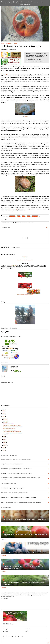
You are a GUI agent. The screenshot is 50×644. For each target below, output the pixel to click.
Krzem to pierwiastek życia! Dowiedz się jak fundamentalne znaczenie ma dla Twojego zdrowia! (24, 583)
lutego (5, 444)
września (5, 422)
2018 (4, 414)
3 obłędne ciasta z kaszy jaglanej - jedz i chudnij (12, 425)
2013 (4, 451)
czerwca (5, 438)
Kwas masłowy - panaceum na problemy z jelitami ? (13, 433)
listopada (5, 419)
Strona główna (6, 629)
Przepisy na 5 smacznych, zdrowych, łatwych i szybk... (13, 427)
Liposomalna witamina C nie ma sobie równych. (12, 431)
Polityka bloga (28, 629)
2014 (4, 449)
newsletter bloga (14, 266)
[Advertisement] (9, 393)
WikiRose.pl (25, 257)
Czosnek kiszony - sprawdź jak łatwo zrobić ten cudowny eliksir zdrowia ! (25, 520)
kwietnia (5, 441)
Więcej (21, 5)
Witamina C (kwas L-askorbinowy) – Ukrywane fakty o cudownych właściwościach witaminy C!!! (23, 567)
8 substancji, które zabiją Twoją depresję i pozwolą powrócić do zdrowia (25, 552)
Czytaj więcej (4, 523)
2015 (4, 448)
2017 (4, 415)
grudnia (5, 418)
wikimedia (27, 85)
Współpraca (6, 631)
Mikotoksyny (5, 74)
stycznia (5, 446)
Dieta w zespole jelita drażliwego (9, 430)
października (6, 421)
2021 (4, 409)
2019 (4, 412)
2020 (4, 410)
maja (4, 440)
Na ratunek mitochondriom (8, 424)
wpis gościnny (9, 43)
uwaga (15, 43)
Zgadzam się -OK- (27, 5)
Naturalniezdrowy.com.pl (11, 209)
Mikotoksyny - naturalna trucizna (9, 428)
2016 (4, 417)
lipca (4, 436)
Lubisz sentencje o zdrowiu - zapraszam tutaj (25, 260)
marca (5, 443)
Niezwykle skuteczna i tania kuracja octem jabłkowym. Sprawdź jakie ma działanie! (25, 535)
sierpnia (5, 435)
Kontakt (27, 631)
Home (3, 43)
